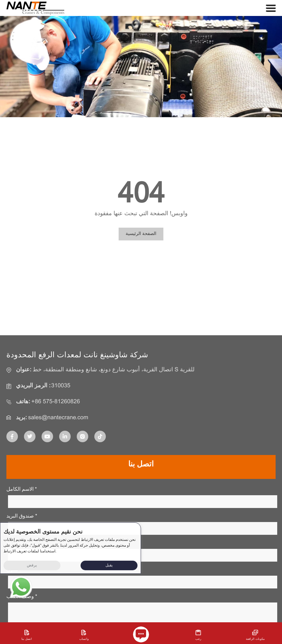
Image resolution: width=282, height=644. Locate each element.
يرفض (32, 565)
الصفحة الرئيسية (141, 234)
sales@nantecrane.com (58, 418)
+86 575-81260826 (56, 402)
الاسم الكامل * (22, 489)
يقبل (109, 565)
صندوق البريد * (22, 516)
